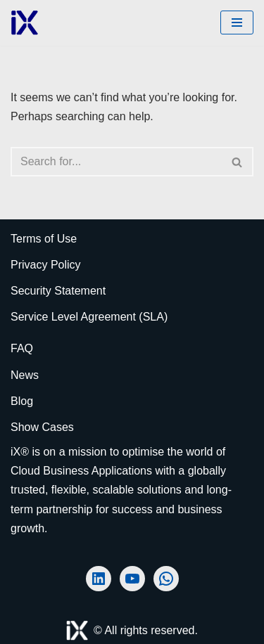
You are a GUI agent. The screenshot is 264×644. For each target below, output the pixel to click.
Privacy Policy (46, 265)
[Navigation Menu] (237, 22)
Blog (22, 401)
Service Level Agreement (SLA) (89, 317)
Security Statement (58, 291)
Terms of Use (44, 239)
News (25, 375)
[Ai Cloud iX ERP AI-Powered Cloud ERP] (25, 23)
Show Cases (42, 427)
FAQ (22, 348)
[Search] (116, 162)
